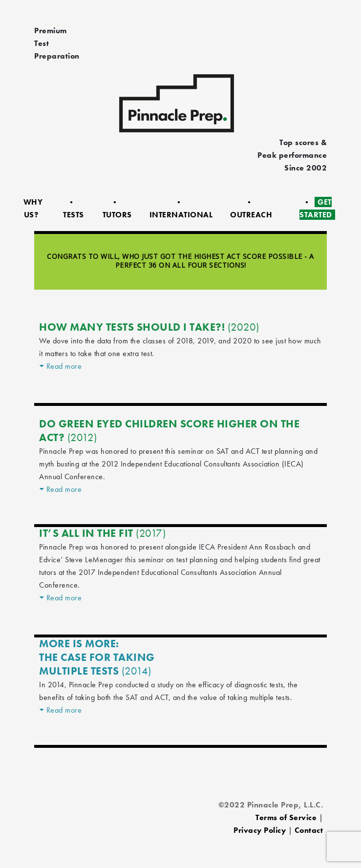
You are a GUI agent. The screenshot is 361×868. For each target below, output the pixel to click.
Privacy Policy (260, 830)
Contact (309, 830)
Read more (64, 366)
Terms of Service (286, 817)
